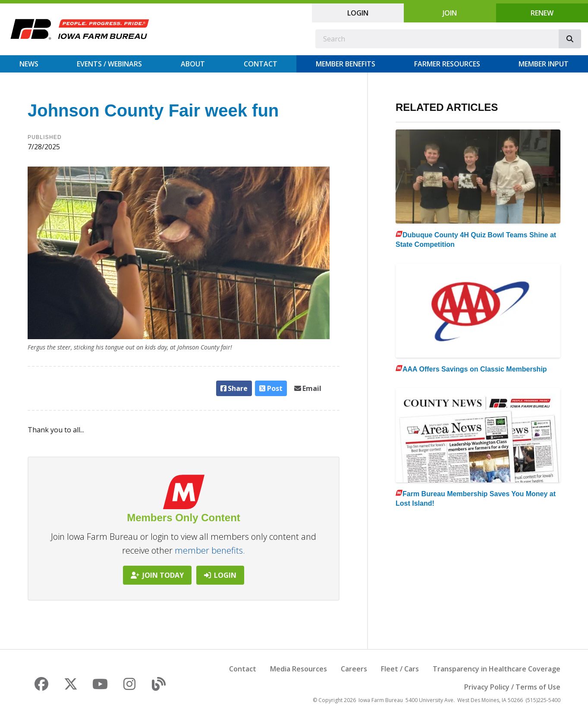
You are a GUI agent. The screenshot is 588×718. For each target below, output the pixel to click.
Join (450, 13)
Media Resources (299, 669)
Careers (354, 669)
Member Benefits (346, 64)
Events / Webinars (109, 64)
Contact (261, 64)
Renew (542, 13)
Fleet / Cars (400, 669)
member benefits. (210, 550)
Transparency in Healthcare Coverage (497, 669)
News (29, 64)
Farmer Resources (447, 64)
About (193, 64)
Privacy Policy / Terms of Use (512, 687)
